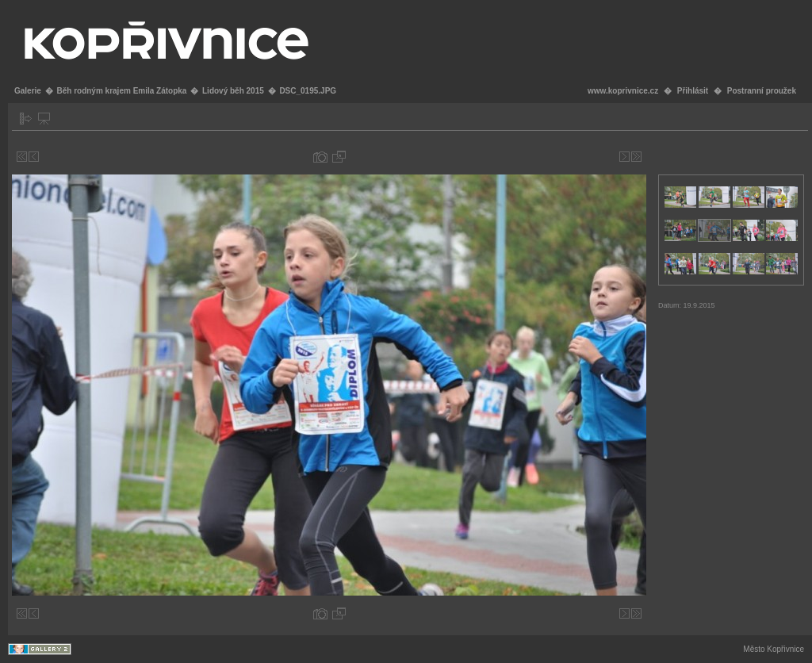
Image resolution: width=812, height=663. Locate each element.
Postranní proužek (762, 91)
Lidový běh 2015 (233, 91)
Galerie (28, 91)
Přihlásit (693, 91)
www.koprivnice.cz (623, 91)
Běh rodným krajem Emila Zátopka (121, 91)
